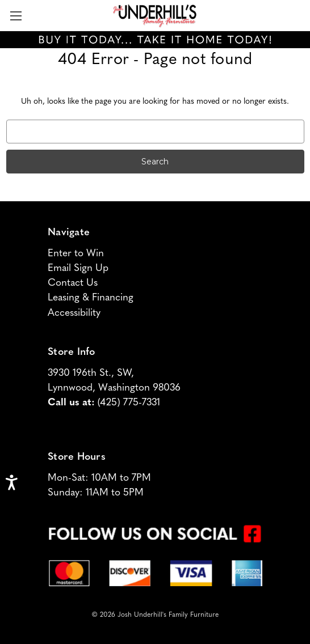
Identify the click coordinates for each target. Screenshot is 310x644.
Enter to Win (76, 254)
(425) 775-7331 (129, 403)
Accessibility (74, 313)
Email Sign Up (78, 268)
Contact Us (73, 283)
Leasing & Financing (91, 298)
